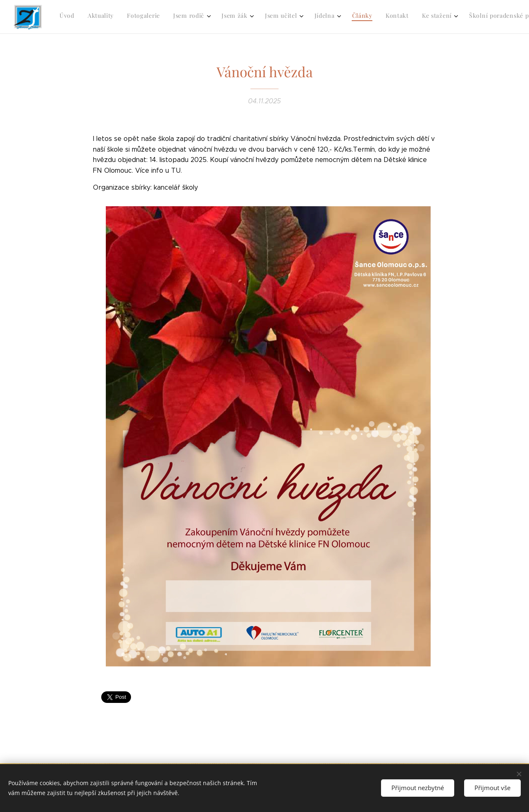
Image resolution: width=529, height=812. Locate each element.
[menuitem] (278, 17)
